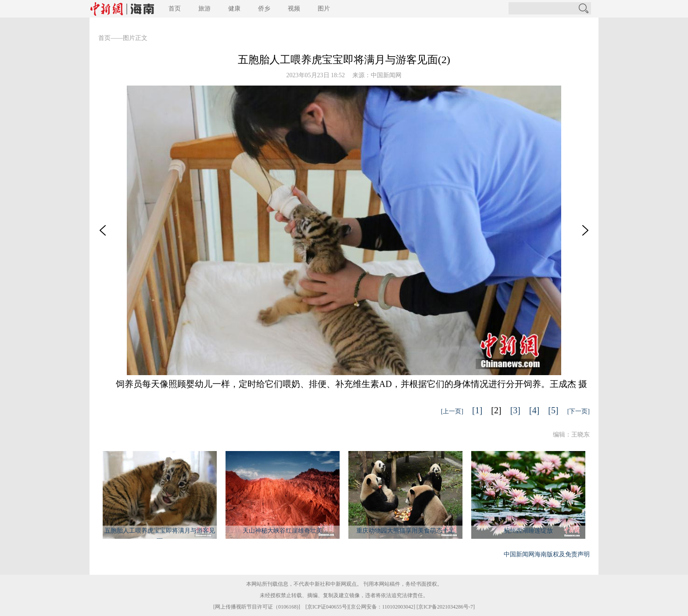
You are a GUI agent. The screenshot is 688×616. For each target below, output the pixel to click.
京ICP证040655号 (327, 607)
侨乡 (264, 9)
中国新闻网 (386, 75)
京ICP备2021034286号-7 (446, 607)
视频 (294, 9)
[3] (515, 410)
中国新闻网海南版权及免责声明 (547, 554)
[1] (477, 410)
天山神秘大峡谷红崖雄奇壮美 (283, 531)
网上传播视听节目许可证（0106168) (257, 607)
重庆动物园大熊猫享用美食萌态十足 (405, 531)
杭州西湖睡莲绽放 (528, 531)
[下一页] (579, 411)
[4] (534, 410)
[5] (553, 410)
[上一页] (452, 411)
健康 (234, 9)
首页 (175, 9)
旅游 (204, 9)
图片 (324, 9)
